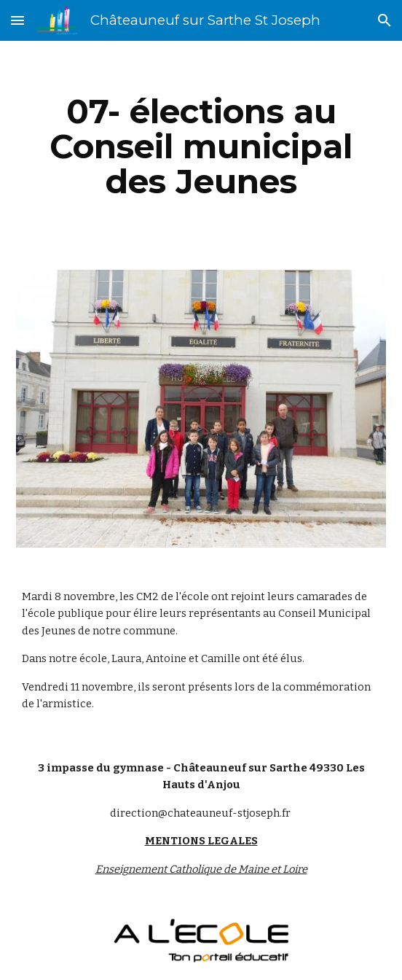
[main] (201, 147)
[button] (17, 20)
